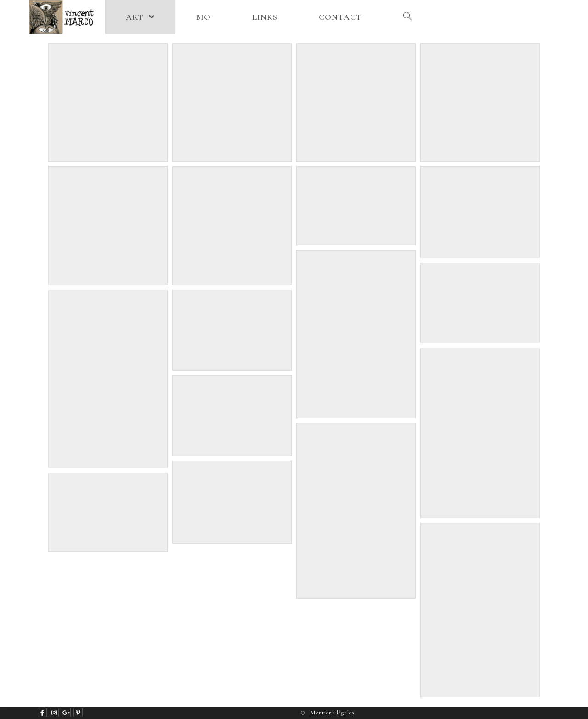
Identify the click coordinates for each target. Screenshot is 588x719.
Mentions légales (332, 713)
